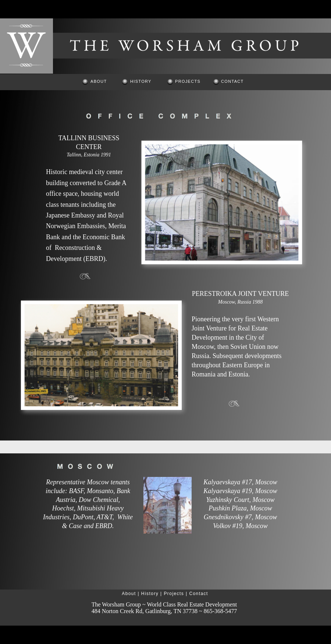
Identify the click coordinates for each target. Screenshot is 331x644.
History (150, 594)
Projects (174, 594)
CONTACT (232, 81)
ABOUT (99, 81)
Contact (198, 594)
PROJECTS (188, 81)
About (129, 594)
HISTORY (141, 81)
